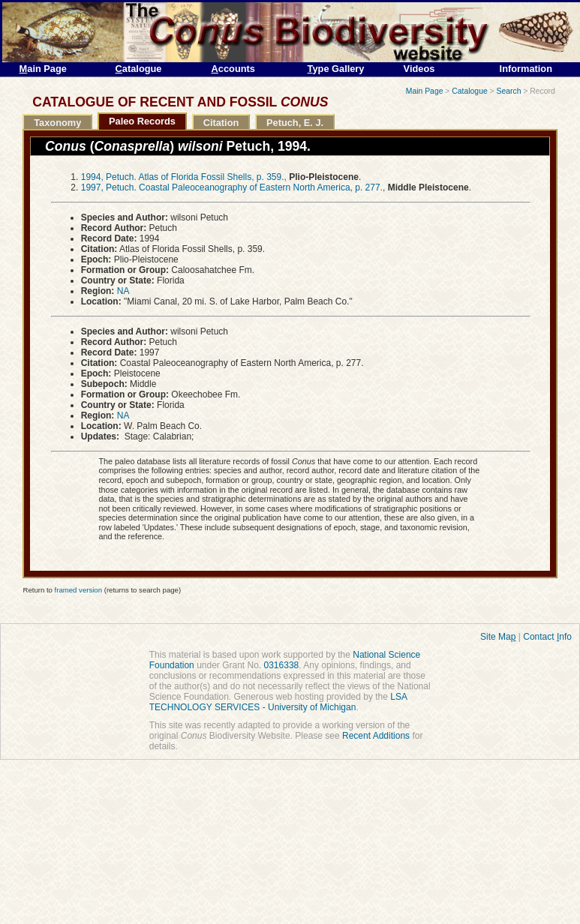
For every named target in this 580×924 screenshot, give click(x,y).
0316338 (282, 665)
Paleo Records (142, 121)
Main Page (425, 91)
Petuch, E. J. (295, 123)
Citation (221, 123)
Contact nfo (547, 637)
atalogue (139, 69)
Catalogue (469, 91)
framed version (78, 590)
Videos (419, 69)
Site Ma (498, 637)
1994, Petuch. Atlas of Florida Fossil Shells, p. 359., (184, 177)
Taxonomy (57, 123)
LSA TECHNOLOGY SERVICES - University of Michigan (278, 702)
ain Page (43, 69)
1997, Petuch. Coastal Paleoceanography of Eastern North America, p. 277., (233, 187)
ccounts (233, 69)
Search (509, 91)
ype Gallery (336, 69)
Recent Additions (376, 736)
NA (123, 291)
